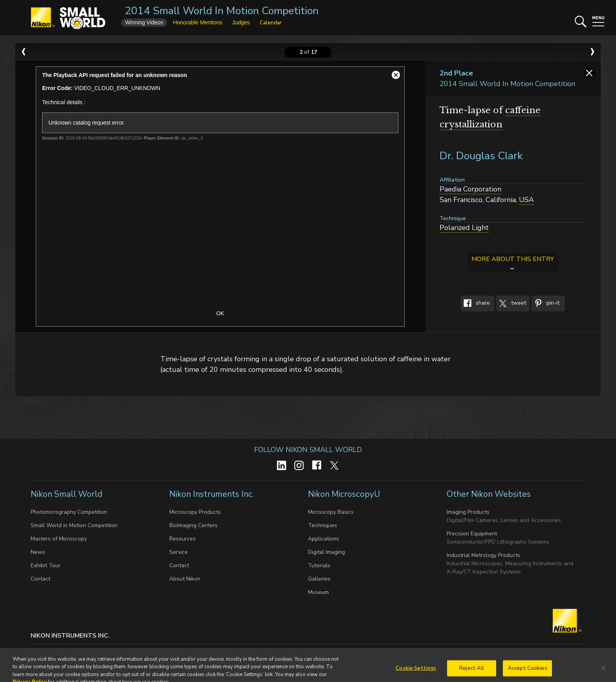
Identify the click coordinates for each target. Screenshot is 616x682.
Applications (324, 539)
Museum (318, 592)
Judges (241, 22)
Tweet (511, 303)
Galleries (319, 579)
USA (526, 200)
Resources (182, 539)
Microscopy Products (195, 512)
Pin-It (545, 303)
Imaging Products (468, 512)
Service (179, 552)
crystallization (471, 124)
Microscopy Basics (331, 512)
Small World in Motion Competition (74, 525)
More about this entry (513, 259)
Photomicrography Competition (69, 512)
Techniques (323, 525)
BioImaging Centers (193, 525)
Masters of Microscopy (59, 539)
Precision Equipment (472, 534)
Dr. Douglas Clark (481, 156)
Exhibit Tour (46, 565)
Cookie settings (108, 652)
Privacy (71, 652)
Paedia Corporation (470, 189)
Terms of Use (277, 652)
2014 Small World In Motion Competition (222, 11)
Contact (40, 579)
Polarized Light (464, 228)
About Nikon (185, 579)
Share (475, 303)
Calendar (271, 23)
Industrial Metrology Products (483, 555)
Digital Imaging (326, 552)
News (38, 552)
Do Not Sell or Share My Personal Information (194, 652)
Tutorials (319, 565)
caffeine (523, 110)
